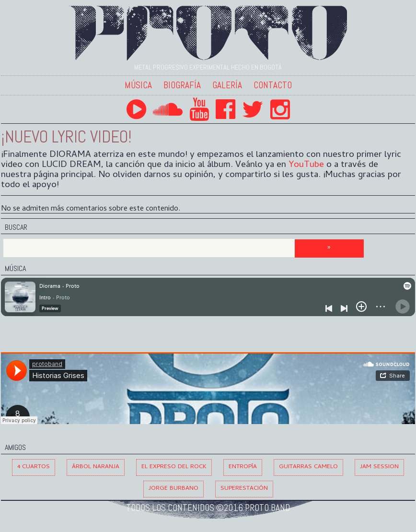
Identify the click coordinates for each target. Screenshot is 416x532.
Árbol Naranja (96, 467)
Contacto (273, 85)
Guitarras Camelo (308, 467)
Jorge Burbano (173, 489)
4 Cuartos (34, 467)
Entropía (243, 467)
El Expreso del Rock (174, 467)
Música (138, 85)
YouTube (306, 165)
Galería (227, 85)
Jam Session (379, 467)
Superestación (244, 489)
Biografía (182, 85)
